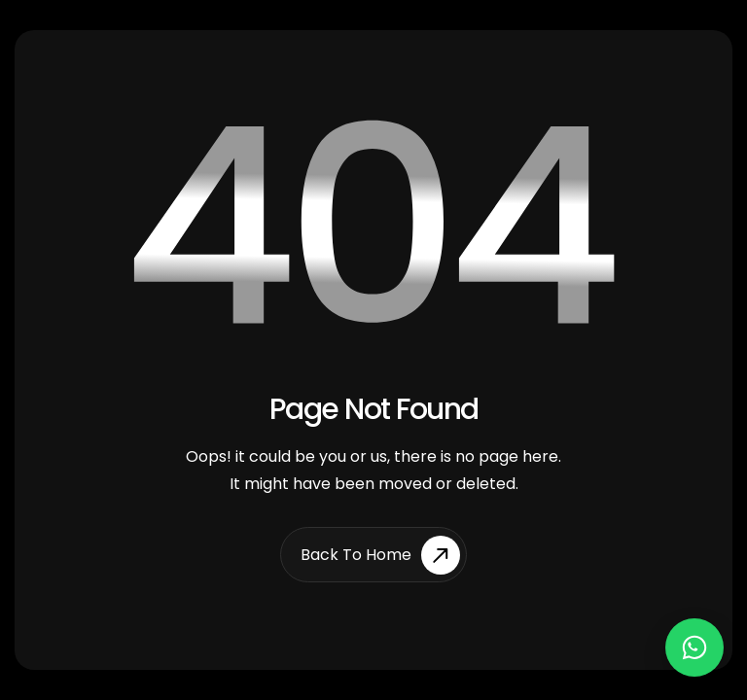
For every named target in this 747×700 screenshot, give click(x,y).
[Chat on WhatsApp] (694, 647)
